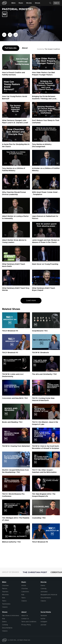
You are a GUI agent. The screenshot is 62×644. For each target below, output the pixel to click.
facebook (44, 616)
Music (21, 3)
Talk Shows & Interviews (11, 616)
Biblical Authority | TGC (11, 542)
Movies (29, 3)
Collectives (25, 592)
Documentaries (46, 598)
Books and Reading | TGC (12, 422)
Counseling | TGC (39, 518)
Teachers (5, 592)
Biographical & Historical (49, 595)
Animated (44, 592)
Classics (5, 607)
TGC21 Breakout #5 (40, 542)
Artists (24, 586)
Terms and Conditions (29, 622)
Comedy (44, 589)
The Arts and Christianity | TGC (44, 374)
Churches (5, 586)
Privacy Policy (26, 625)
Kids (4, 598)
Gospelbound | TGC (40, 331)
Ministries (5, 595)
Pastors (5, 589)
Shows (38, 3)
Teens (4, 601)
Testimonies (6, 604)
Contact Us (25, 619)
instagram (44, 622)
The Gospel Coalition (52, 49)
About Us (25, 616)
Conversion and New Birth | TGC (15, 398)
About (25, 48)
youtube (43, 625)
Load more (31, 301)
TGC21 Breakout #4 (10, 331)
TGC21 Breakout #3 (10, 353)
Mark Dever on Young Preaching (45, 264)
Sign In (56, 3)
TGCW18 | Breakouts (40, 353)
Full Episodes (11, 48)
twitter (43, 619)
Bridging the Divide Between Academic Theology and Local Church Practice (44, 99)
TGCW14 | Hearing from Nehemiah (16, 446)
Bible (13, 3)
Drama (43, 586)
